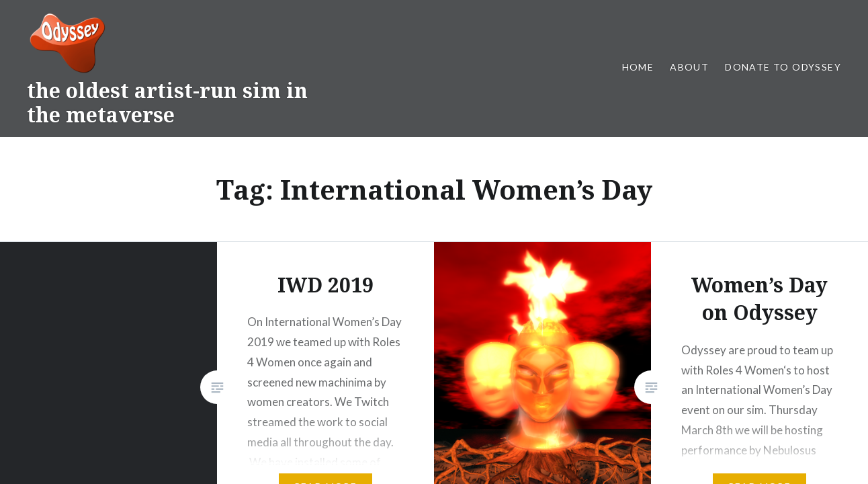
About (689, 67)
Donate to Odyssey (783, 67)
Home (638, 67)
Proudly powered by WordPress (357, 388)
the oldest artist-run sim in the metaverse (167, 103)
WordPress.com (543, 388)
